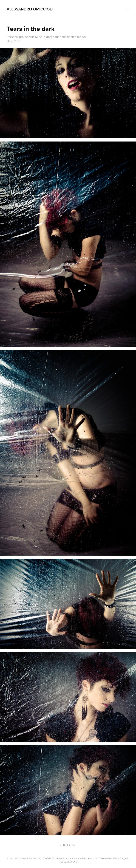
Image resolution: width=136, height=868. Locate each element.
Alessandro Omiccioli (30, 9)
